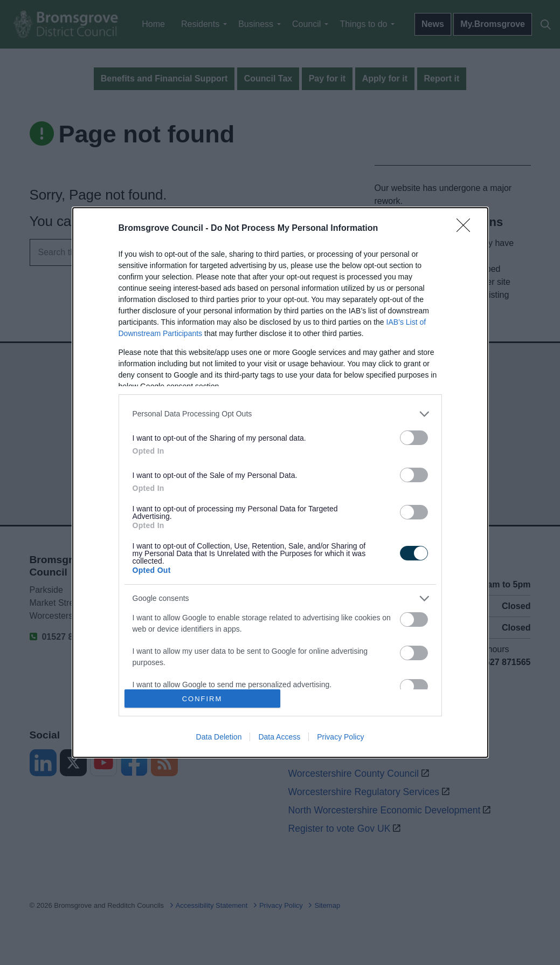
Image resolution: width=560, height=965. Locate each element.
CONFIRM (202, 699)
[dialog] (280, 483)
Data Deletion (219, 737)
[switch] (414, 438)
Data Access (279, 737)
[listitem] (280, 414)
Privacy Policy (340, 737)
